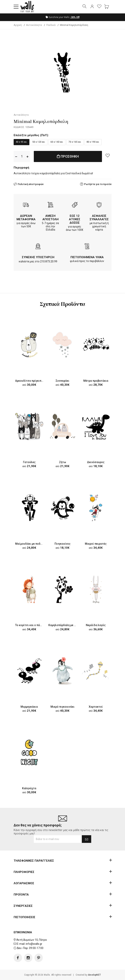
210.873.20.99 (49, 261)
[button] (16, 7)
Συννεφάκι (62, 381)
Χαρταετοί (96, 707)
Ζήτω (62, 462)
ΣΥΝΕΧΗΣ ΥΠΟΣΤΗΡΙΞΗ (38, 257)
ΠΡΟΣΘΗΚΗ (68, 156)
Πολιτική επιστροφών (31, 184)
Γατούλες (29, 462)
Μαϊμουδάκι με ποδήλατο (32, 544)
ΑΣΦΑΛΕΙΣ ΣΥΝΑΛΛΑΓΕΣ (99, 218)
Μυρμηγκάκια (29, 707)
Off (75, 17)
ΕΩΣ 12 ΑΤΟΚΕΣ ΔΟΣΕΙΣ (75, 219)
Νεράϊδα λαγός (96, 625)
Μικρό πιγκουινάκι (62, 707)
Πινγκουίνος (62, 544)
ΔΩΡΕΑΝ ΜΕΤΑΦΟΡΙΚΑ (26, 218)
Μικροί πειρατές (96, 544)
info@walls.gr (34, 944)
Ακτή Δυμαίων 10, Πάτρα (31, 940)
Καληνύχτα (29, 788)
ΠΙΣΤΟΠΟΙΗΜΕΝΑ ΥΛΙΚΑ (87, 257)
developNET (94, 975)
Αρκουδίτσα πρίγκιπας (30, 381)
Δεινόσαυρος (96, 462)
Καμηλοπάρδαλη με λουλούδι (67, 625)
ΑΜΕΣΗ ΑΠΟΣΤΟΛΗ (50, 218)
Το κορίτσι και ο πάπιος (31, 625)
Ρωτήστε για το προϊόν (98, 184)
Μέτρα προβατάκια (96, 381)
